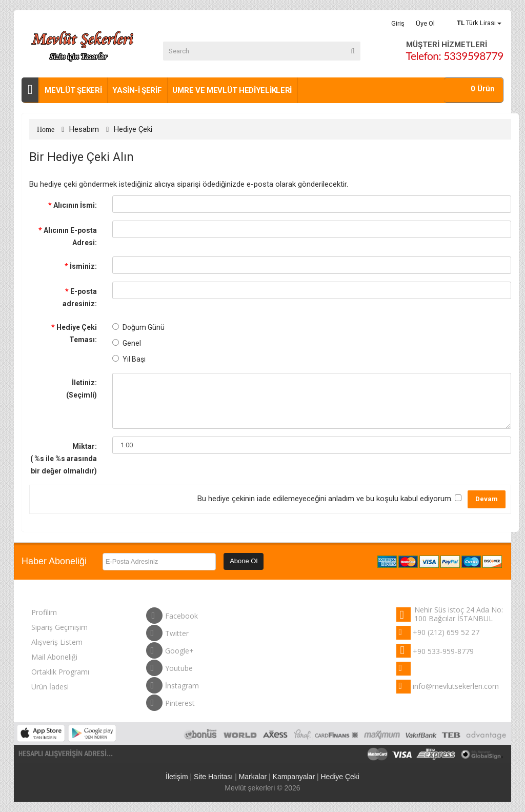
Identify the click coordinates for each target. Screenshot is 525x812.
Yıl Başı (129, 359)
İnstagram (173, 683)
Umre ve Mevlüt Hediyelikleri (232, 90)
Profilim (44, 612)
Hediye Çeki (133, 129)
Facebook (172, 613)
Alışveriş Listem (57, 642)
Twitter (167, 631)
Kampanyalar (294, 777)
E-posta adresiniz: (80, 298)
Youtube (169, 666)
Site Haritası (213, 777)
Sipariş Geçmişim (59, 627)
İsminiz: (83, 266)
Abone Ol (244, 561)
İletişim (177, 777)
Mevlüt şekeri (73, 90)
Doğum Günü (138, 327)
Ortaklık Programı (60, 672)
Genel (127, 343)
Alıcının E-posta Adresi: (70, 236)
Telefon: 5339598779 (455, 56)
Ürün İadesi (50, 687)
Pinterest (170, 701)
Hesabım (84, 129)
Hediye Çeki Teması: (77, 333)
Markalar (253, 777)
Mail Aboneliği (54, 657)
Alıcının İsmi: (75, 205)
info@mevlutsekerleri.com (456, 686)
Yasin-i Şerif (137, 90)
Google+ (170, 648)
